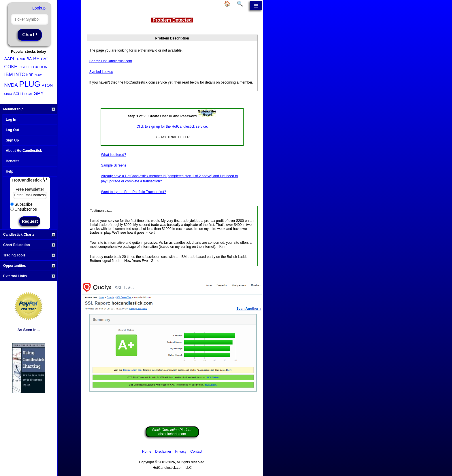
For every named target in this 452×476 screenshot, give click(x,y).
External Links (29, 276)
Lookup (39, 8)
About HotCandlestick (24, 151)
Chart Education (29, 245)
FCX (34, 67)
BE (36, 59)
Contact (196, 452)
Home (147, 452)
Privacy (181, 452)
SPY (39, 93)
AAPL (10, 59)
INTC (19, 74)
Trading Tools (29, 255)
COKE (11, 67)
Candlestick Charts (29, 235)
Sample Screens (114, 165)
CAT (45, 59)
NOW (38, 75)
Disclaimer (163, 452)
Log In (11, 120)
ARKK (21, 59)
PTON (47, 85)
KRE (30, 75)
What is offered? (113, 155)
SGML (29, 94)
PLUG (30, 84)
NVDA (11, 85)
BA (29, 59)
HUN (44, 67)
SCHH (18, 94)
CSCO (24, 67)
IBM (9, 74)
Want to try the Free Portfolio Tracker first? (133, 192)
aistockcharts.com (172, 432)
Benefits (13, 161)
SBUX (8, 94)
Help (10, 171)
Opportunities (29, 266)
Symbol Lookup (101, 72)
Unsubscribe (24, 209)
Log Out (12, 130)
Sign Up (12, 140)
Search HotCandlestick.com (111, 61)
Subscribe (21, 204)
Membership (29, 109)
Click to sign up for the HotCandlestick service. (172, 126)
